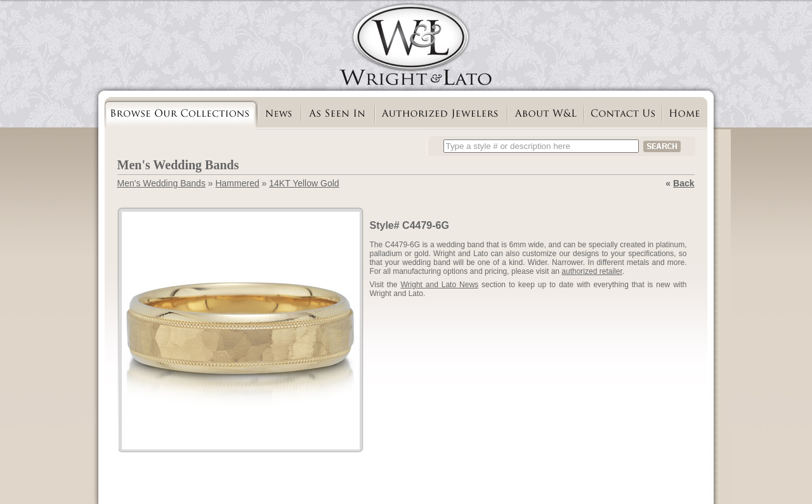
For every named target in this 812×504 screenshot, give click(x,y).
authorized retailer (592, 271)
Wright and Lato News (439, 285)
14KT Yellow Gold (304, 183)
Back (684, 183)
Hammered (237, 183)
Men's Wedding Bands (161, 183)
